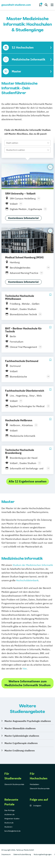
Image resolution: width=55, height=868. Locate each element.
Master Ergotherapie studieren (21, 743)
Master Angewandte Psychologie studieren (28, 721)
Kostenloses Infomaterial (23, 218)
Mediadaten (34, 784)
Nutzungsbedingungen (43, 854)
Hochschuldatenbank (27, 580)
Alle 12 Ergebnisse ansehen (28, 481)
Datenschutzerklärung (22, 854)
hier (25, 669)
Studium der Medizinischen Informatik (33, 565)
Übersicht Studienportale (14, 784)
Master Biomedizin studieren (20, 728)
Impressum (6, 854)
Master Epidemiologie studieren (22, 736)
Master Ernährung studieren (20, 750)
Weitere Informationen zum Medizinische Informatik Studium (28, 683)
